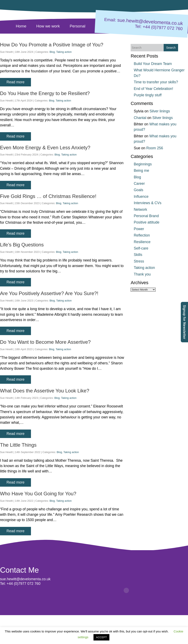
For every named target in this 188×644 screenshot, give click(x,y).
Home (21, 26)
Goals (138, 190)
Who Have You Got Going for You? (38, 494)
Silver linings (160, 111)
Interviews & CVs (148, 203)
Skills (138, 255)
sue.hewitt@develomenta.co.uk (150, 22)
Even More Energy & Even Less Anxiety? (45, 148)
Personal (78, 26)
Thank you (142, 274)
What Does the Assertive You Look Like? (45, 391)
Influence (141, 197)
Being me (141, 171)
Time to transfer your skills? (156, 82)
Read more (15, 82)
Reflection (142, 235)
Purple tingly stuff (148, 95)
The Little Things (18, 445)
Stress (139, 261)
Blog (52, 52)
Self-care (141, 248)
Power (139, 229)
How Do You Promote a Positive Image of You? (52, 45)
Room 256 (155, 148)
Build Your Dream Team (153, 64)
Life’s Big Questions (22, 245)
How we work (48, 26)
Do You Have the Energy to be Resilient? (45, 93)
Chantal (140, 118)
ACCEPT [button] (101, 637)
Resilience (142, 242)
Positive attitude (147, 222)
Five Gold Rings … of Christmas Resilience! (48, 196)
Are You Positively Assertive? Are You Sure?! (49, 293)
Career (139, 184)
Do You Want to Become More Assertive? (45, 342)
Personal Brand (146, 216)
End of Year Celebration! (153, 89)
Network (140, 210)
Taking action (64, 52)
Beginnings (143, 164)
